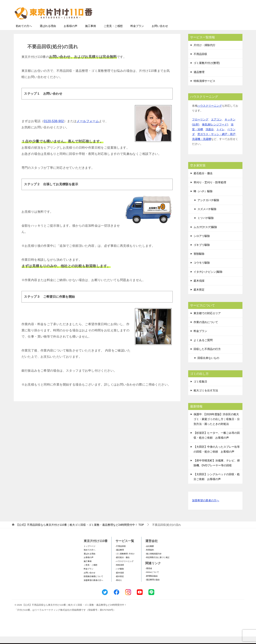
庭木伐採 (199, 288)
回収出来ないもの (208, 365)
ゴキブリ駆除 (202, 252)
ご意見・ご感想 (113, 33)
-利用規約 (150, 557)
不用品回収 (200, 62)
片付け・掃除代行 (204, 53)
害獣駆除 (199, 261)
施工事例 (91, 33)
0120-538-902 (54, 129)
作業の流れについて (206, 330)
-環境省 (149, 576)
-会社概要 (150, 554)
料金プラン (137, 33)
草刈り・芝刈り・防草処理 (210, 190)
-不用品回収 (121, 554)
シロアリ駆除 (202, 244)
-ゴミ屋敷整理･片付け (125, 561)
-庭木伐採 (120, 580)
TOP (80, 532)
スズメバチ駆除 (207, 217)
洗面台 (210, 137)
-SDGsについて (152, 580)
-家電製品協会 (151, 584)
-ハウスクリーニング (125, 569)
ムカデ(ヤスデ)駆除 (205, 235)
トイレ (221, 137)
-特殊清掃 (120, 572)
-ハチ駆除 (120, 576)
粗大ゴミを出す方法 (206, 398)
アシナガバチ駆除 (208, 208)
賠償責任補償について (93, 584)
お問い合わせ (160, 33)
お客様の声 (71, 33)
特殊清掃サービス (204, 88)
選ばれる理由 (48, 33)
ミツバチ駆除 (206, 226)
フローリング (200, 127)
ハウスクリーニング (210, 113)
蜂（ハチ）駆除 (203, 199)
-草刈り (119, 588)
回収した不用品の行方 (207, 357)
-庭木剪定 (120, 584)
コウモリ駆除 (202, 270)
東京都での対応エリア (207, 321)
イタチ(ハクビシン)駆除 (208, 279)
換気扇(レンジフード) (215, 132)
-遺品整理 (120, 557)
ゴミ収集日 (200, 389)
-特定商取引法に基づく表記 (157, 565)
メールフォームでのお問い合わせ (206, 23)
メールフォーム (88, 129)
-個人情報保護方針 (153, 561)
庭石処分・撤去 (203, 181)
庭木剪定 (199, 297)
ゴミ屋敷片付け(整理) (207, 70)
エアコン (216, 127)
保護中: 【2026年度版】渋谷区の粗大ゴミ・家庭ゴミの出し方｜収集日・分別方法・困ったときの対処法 (217, 427)
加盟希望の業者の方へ (206, 508)
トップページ (90, 554)
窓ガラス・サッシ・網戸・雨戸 (216, 142)
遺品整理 (199, 80)
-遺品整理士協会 (152, 587)
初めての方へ (24, 33)
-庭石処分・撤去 (123, 565)
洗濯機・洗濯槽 (202, 147)
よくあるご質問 (203, 348)
